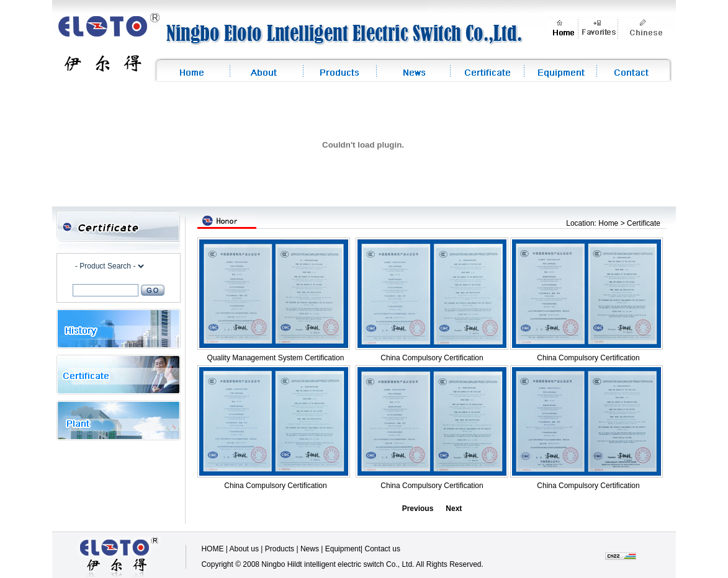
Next (454, 509)
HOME (212, 549)
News (310, 549)
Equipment (343, 549)
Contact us (383, 549)
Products (280, 549)
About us (244, 549)
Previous (418, 509)
